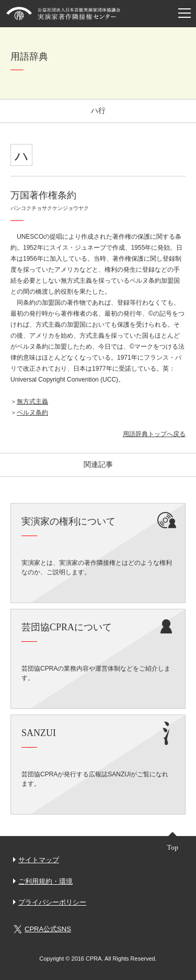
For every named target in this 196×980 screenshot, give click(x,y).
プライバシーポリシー (52, 902)
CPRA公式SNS (42, 929)
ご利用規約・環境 (45, 881)
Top (172, 847)
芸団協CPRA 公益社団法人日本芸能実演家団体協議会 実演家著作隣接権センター (64, 14)
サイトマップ (39, 860)
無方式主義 (32, 402)
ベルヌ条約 (32, 413)
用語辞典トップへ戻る (154, 434)
